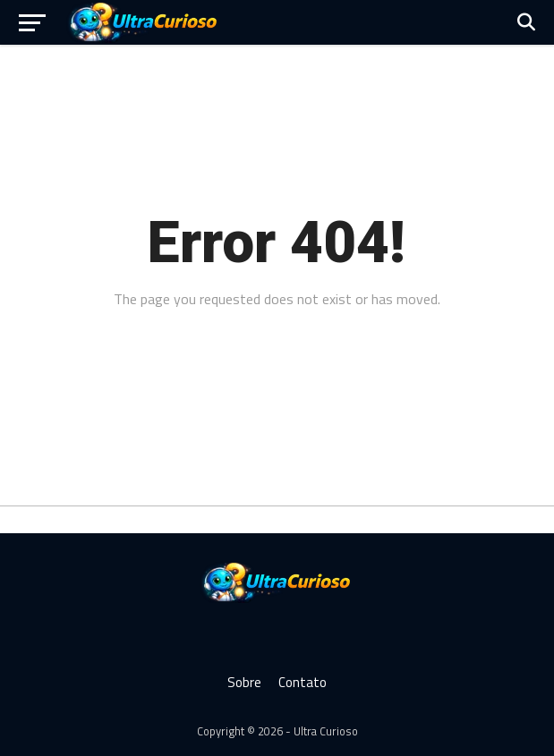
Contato (303, 682)
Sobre (244, 682)
